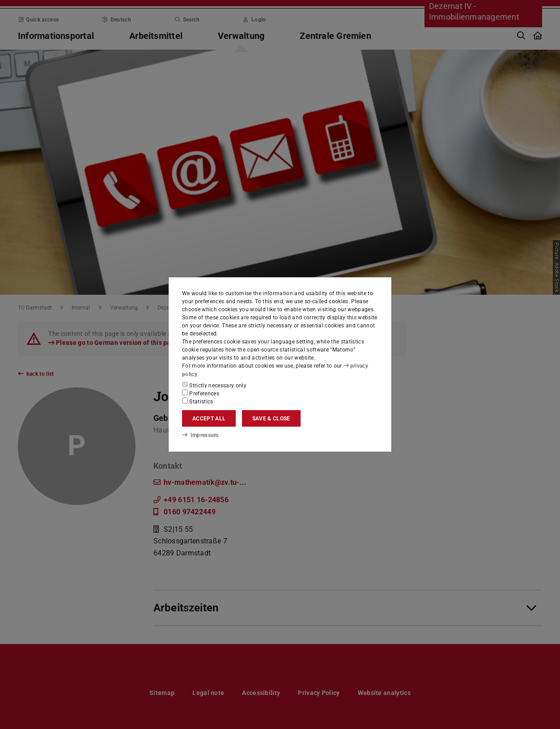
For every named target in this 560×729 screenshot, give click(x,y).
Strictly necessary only (214, 385)
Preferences (201, 393)
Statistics (198, 401)
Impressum (200, 435)
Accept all (209, 419)
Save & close (271, 419)
